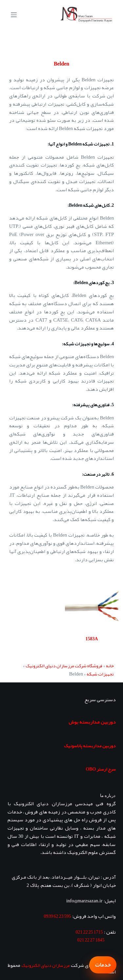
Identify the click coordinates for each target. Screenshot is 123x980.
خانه (110, 666)
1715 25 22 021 (89, 932)
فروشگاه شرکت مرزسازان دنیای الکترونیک (64, 666)
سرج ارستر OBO (101, 769)
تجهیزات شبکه (100, 674)
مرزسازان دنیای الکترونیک (46, 965)
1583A (92, 639)
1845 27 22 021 (91, 940)
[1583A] (92, 605)
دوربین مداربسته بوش (92, 722)
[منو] (14, 15)
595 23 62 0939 (58, 916)
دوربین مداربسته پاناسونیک (90, 746)
